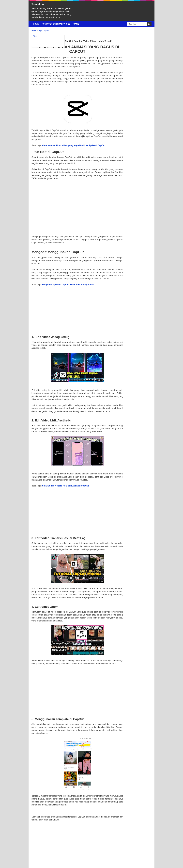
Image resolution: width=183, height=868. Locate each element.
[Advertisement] (77, 206)
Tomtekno (38, 4)
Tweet (34, 36)
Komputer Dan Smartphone (56, 24)
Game (76, 24)
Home (36, 24)
